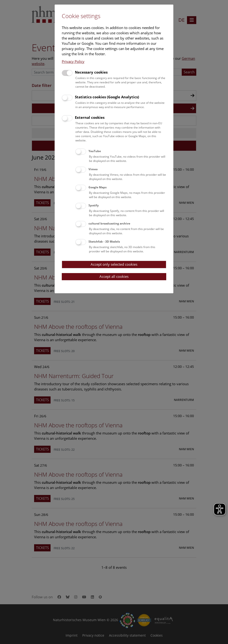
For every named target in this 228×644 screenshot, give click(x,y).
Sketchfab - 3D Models (104, 242)
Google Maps (98, 187)
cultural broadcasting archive (109, 223)
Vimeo (93, 169)
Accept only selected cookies (114, 264)
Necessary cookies (91, 72)
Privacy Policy (73, 61)
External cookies (90, 117)
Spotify (94, 205)
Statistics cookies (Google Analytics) (107, 97)
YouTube (95, 151)
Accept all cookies (114, 276)
